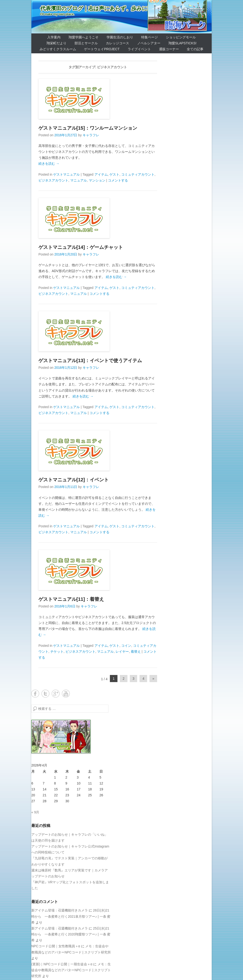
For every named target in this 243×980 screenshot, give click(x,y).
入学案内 (54, 37)
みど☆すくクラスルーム (58, 49)
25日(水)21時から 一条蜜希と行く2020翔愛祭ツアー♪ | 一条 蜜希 (71, 934)
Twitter (45, 694)
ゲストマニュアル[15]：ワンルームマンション (88, 128)
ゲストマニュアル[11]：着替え (71, 599)
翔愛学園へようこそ (84, 37)
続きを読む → (49, 164)
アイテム (101, 174)
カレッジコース (117, 43)
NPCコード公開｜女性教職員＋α (56, 946)
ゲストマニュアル (66, 174)
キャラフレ (91, 135)
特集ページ (150, 37)
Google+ (56, 694)
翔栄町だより (56, 43)
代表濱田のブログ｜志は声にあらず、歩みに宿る (99, 8)
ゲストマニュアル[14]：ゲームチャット (81, 247)
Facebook (35, 694)
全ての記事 (195, 49)
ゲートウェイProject (102, 49)
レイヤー (122, 652)
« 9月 (35, 812)
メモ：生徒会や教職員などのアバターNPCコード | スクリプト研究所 (71, 970)
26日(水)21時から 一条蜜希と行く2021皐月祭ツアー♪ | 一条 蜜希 (71, 916)
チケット (57, 652)
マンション (97, 180)
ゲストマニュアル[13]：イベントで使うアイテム (90, 360)
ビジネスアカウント (53, 180)
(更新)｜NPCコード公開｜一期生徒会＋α (62, 964)
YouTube (66, 694)
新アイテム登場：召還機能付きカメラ (60, 910)
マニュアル (79, 180)
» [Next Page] (153, 679)
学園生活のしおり (120, 37)
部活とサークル (86, 43)
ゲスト (114, 174)
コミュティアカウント (138, 174)
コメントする (118, 180)
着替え (136, 652)
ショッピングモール (181, 37)
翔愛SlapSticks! (182, 43)
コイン (126, 646)
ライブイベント (139, 49)
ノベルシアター (149, 43)
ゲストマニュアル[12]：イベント (74, 480)
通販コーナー (169, 49)
